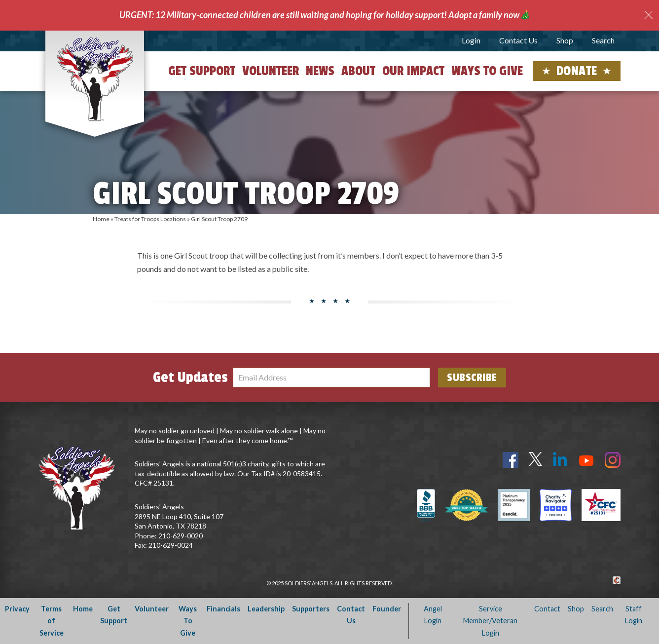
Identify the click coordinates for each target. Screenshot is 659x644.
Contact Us (518, 40)
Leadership (266, 609)
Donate (577, 71)
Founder (387, 609)
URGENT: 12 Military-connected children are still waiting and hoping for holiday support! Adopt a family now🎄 (325, 15)
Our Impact (413, 71)
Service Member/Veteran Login (490, 621)
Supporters (311, 609)
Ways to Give (487, 71)
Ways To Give (188, 621)
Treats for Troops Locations (150, 219)
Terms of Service (52, 621)
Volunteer (271, 71)
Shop (565, 40)
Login (471, 40)
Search (603, 40)
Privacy (17, 609)
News (320, 71)
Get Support (202, 71)
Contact (547, 609)
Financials (223, 609)
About (358, 71)
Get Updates (190, 378)
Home (101, 219)
